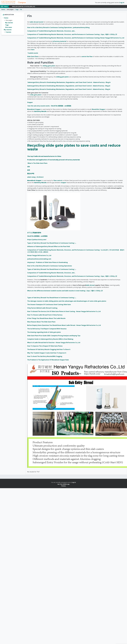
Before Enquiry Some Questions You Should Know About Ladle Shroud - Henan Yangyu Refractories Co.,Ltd (64, 326)
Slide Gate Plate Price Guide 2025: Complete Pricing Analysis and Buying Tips (54, 336)
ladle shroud (90, 286)
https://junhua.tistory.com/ (37, 240)
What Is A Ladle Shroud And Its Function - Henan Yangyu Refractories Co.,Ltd (54, 343)
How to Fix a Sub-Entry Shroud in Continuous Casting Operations (50, 266)
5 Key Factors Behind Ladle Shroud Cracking (42, 309)
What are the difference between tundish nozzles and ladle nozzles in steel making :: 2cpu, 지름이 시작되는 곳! (65, 291)
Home (3, 10)
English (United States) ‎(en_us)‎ (24, 7)
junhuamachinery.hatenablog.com (39, 260)
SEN (29, 167)
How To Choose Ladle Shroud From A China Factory (45, 316)
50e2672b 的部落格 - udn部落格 (37, 237)
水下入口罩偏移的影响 (34, 233)
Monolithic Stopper (98, 110)
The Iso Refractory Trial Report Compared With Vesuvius (47, 329)
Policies (64, 486)
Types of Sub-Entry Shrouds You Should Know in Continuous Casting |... (52, 244)
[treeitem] (13, 26)
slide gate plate (36, 95)
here (33, 50)
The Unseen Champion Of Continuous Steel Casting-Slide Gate (49, 305)
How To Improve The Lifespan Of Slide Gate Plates (45, 347)
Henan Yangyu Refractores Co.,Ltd (39, 256)
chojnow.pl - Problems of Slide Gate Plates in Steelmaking (47, 263)
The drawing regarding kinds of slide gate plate (44, 333)
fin (21, 10)
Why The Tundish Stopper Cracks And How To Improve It (47, 354)
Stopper (30, 103)
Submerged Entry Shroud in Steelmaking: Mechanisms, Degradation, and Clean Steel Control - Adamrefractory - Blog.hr (69, 83)
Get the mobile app (64, 485)
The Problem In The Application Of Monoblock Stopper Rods (48, 360)
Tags (17, 10)
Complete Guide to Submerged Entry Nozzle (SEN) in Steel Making (50, 340)
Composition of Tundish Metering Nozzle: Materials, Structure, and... (51, 32)
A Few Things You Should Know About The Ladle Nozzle (46, 319)
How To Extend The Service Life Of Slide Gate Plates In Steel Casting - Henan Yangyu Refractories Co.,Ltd (64, 312)
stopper (64, 183)
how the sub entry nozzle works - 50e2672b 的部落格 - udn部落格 (49, 107)
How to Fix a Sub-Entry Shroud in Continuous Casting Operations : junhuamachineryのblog (58, 28)
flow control (58, 181)
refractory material (59, 42)
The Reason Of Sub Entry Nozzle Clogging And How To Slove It (49, 350)
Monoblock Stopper (34, 110)
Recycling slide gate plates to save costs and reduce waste (74, 148)
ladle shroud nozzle (36, 23)
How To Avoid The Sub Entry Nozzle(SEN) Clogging (45, 357)
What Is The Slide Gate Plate (37, 164)
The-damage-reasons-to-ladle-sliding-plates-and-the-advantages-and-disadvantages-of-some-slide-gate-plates (67, 302)
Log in (122, 3)
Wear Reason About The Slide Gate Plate (41, 322)
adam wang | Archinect (35, 178)
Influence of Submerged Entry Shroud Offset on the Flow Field (49, 247)
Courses (8, 33)
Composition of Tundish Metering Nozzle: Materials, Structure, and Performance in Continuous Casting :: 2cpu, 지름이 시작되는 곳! (72, 35)
